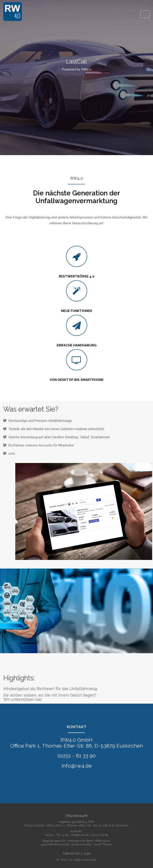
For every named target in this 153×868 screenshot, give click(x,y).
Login (88, 853)
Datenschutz (71, 853)
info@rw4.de (80, 835)
